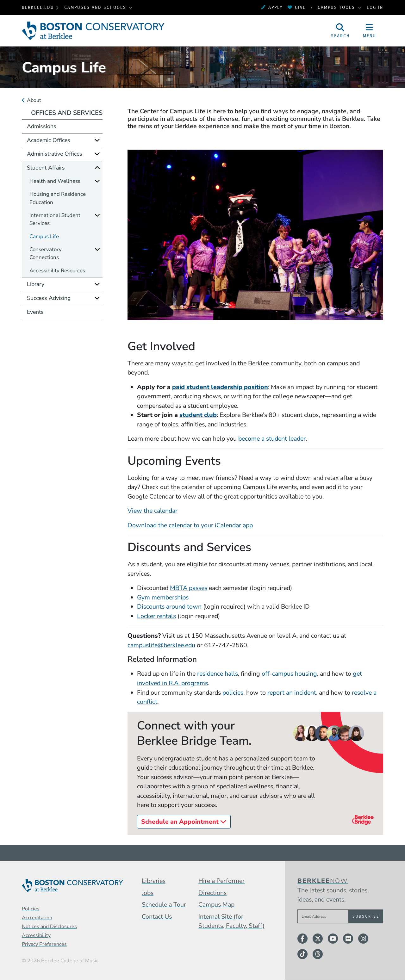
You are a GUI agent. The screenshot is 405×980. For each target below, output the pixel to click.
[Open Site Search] (340, 31)
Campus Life (44, 236)
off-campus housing (289, 674)
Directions (212, 893)
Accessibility (36, 935)
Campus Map (216, 905)
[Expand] (97, 140)
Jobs (148, 893)
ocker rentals (158, 616)
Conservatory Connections (46, 253)
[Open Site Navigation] (370, 31)
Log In (375, 7)
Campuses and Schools (96, 7)
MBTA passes (189, 588)
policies (233, 693)
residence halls (218, 674)
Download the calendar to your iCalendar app (190, 525)
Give (297, 7)
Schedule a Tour (164, 905)
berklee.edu (38, 7)
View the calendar (153, 511)
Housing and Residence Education (58, 198)
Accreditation (37, 918)
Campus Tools (337, 7)
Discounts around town (169, 607)
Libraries (154, 881)
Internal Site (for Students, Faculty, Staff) (231, 921)
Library (36, 284)
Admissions (42, 126)
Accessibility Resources (57, 271)
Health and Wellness (55, 181)
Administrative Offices (55, 154)
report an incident (292, 693)
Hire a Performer (221, 881)
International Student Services (55, 219)
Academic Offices (49, 140)
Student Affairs (46, 168)
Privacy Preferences (44, 944)
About (34, 100)
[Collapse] (97, 168)
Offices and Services (67, 113)
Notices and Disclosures (49, 927)
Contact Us (157, 917)
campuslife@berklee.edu (161, 645)
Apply (272, 7)
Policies (31, 909)
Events (35, 312)
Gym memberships (163, 597)
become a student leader (272, 439)
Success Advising (49, 298)
